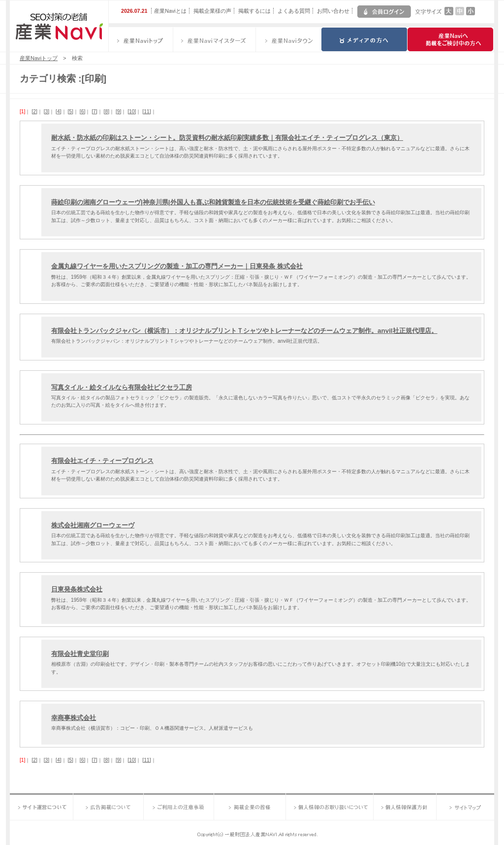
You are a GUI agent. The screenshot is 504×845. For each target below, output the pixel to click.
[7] (94, 112)
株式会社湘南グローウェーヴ (93, 525)
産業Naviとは (170, 11)
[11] (146, 112)
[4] (58, 112)
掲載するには (254, 11)
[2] (34, 112)
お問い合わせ (333, 11)
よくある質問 (294, 11)
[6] (82, 112)
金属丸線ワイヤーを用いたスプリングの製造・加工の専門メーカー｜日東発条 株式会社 (177, 266)
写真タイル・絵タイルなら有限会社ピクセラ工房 (122, 387)
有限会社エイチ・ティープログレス (102, 461)
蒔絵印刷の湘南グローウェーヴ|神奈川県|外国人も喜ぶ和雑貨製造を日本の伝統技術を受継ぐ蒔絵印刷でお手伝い (213, 202)
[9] (118, 112)
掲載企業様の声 (212, 11)
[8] (107, 112)
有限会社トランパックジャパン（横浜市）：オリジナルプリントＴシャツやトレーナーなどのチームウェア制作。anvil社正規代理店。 (244, 331)
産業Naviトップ (39, 58)
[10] (132, 112)
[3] (47, 112)
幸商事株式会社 (74, 718)
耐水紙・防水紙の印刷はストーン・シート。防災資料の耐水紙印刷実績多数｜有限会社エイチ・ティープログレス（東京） (227, 138)
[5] (70, 112)
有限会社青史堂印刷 (80, 654)
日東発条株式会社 (77, 589)
